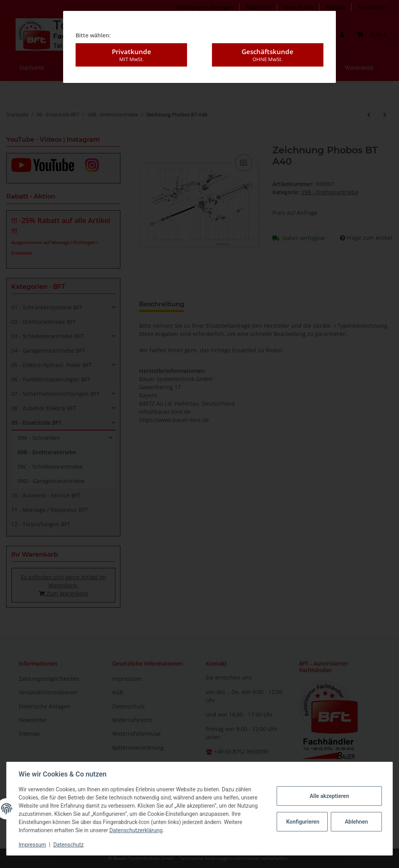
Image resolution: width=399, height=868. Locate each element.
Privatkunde (131, 55)
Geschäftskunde (268, 55)
